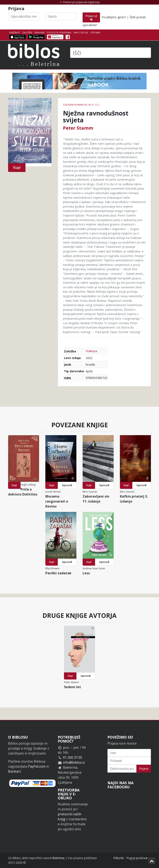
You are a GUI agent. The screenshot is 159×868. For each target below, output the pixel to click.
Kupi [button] (17, 167)
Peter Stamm (78, 128)
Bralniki (40, 32)
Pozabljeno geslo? (114, 17)
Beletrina (58, 858)
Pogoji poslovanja (139, 858)
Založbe (27, 32)
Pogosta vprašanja (59, 32)
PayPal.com (37, 766)
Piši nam (95, 32)
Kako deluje (81, 32)
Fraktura (91, 351)
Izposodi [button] (67, 485)
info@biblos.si (74, 762)
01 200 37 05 (73, 757)
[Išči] (111, 53)
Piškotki (119, 858)
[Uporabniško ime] (24, 16)
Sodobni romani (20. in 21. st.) (81, 105)
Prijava (144, 769)
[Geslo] (61, 16)
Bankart (14, 771)
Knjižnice (15, 32)
